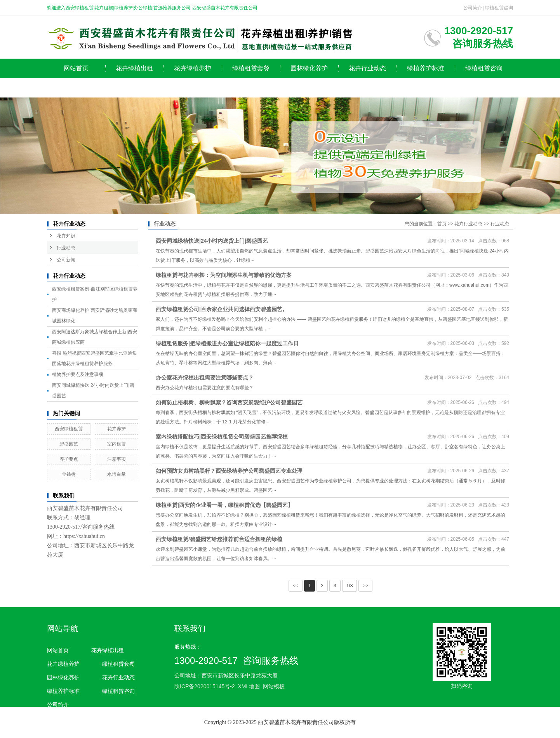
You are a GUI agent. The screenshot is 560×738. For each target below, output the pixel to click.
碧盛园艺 (69, 444)
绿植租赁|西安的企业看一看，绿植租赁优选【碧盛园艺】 (224, 505)
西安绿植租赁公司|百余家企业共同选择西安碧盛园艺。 (222, 309)
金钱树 (69, 474)
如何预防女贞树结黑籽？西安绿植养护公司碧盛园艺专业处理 (229, 471)
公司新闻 (66, 260)
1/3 (350, 586)
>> (365, 586)
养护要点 (69, 459)
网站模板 (274, 686)
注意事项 (117, 459)
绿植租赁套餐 (251, 68)
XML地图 (249, 686)
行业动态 (66, 248)
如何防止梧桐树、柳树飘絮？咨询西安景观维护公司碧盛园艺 (229, 402)
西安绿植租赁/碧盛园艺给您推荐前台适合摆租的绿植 (219, 539)
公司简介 (473, 8)
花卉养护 (117, 429)
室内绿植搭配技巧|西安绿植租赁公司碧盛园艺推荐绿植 (222, 437)
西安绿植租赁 (69, 429)
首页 (442, 224)
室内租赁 (117, 444)
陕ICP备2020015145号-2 (205, 686)
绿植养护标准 (426, 68)
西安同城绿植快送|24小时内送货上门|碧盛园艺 (212, 241)
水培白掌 (117, 474)
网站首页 (76, 68)
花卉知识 (66, 236)
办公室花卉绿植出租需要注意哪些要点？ (205, 378)
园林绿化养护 (309, 68)
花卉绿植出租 (134, 68)
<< (296, 586)
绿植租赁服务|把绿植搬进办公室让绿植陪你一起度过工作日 (227, 343)
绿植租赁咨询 (499, 8)
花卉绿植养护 (193, 68)
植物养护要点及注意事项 (78, 374)
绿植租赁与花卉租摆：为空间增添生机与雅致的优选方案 (224, 275)
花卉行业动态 (367, 68)
